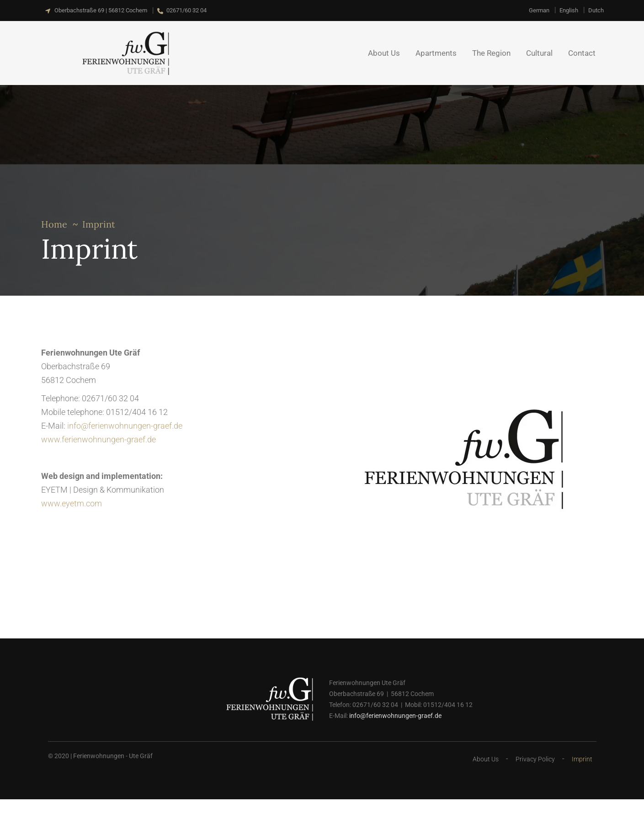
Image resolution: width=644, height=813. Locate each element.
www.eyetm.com (72, 503)
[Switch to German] (539, 10)
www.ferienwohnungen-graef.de (98, 439)
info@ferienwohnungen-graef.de (125, 426)
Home (54, 224)
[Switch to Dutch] (596, 10)
